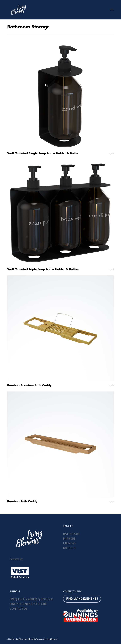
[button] (112, 10)
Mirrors (69, 539)
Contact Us (18, 609)
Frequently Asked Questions (31, 599)
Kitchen (69, 548)
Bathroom (71, 534)
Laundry (70, 543)
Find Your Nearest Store (28, 604)
